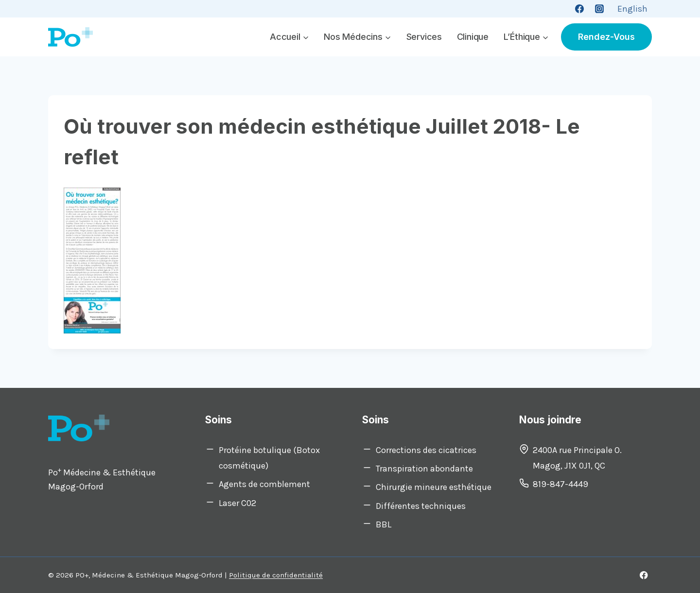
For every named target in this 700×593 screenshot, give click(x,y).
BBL (384, 524)
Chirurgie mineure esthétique (434, 487)
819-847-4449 (560, 484)
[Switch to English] (632, 9)
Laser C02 (237, 503)
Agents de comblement (264, 484)
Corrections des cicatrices (426, 450)
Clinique (473, 37)
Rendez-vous (606, 37)
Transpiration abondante (424, 469)
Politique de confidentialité (276, 575)
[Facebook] (579, 9)
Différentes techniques (421, 506)
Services (424, 37)
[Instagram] (599, 9)
